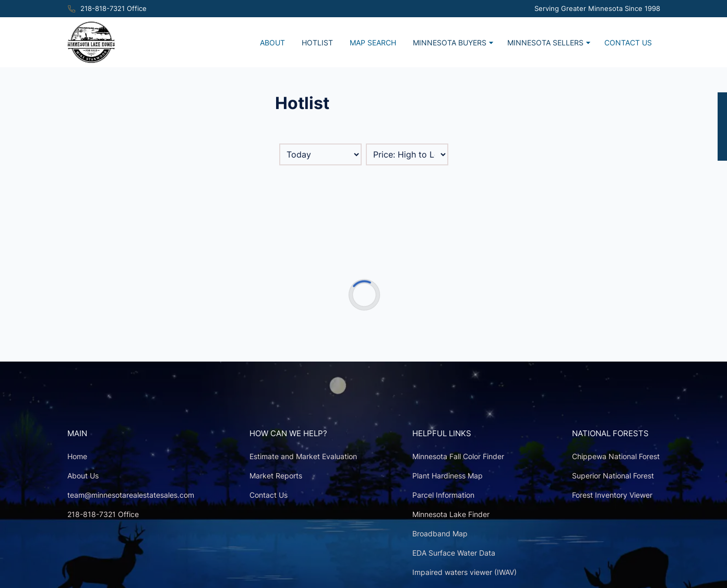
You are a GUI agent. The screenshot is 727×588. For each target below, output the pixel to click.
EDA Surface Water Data (454, 553)
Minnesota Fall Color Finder (458, 456)
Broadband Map (440, 533)
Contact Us (628, 43)
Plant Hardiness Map (448, 476)
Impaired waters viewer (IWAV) (464, 572)
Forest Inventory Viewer (612, 495)
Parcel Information (443, 495)
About (272, 43)
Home (77, 456)
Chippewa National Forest (616, 456)
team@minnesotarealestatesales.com (131, 495)
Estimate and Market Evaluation (303, 456)
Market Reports (276, 476)
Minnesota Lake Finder (451, 514)
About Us (83, 476)
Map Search (373, 43)
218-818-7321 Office (114, 9)
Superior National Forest (613, 476)
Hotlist (317, 43)
